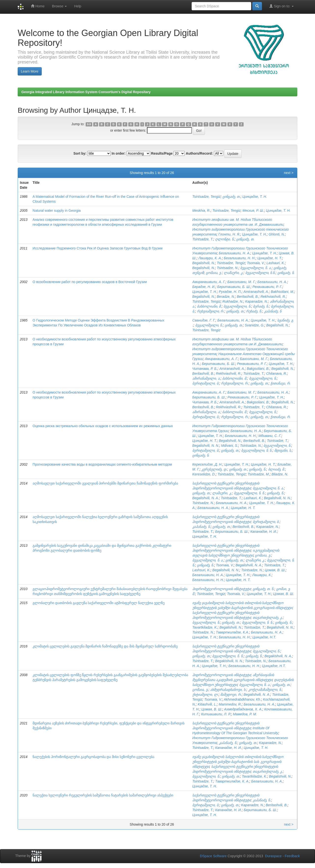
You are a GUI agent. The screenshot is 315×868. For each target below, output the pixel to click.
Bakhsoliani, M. (282, 292)
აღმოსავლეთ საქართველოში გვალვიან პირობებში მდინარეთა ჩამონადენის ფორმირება (105, 483)
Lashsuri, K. (201, 570)
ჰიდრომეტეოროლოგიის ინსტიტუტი (222, 589)
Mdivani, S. (230, 446)
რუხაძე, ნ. (254, 311)
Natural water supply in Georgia (57, 211)
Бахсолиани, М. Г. (242, 282)
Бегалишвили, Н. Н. (240, 258)
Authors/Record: (199, 153)
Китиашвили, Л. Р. (216, 714)
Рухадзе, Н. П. (230, 292)
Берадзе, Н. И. (204, 287)
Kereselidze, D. (204, 474)
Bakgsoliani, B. (258, 369)
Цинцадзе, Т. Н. (255, 197)
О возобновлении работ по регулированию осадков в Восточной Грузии (90, 282)
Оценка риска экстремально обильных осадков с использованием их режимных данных (103, 426)
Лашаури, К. (262, 575)
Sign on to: (282, 6)
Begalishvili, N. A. (206, 498)
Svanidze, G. (254, 325)
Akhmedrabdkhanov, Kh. (242, 699)
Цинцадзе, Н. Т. (270, 258)
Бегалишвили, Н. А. (235, 253)
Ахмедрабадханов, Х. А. (243, 709)
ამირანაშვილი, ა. (206, 378)
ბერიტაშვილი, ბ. (206, 383)
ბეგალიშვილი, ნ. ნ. (257, 450)
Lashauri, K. (276, 263)
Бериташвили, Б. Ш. (234, 287)
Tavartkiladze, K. (205, 627)
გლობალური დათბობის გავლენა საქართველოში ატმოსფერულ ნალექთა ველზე (99, 603)
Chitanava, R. (277, 373)
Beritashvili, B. (248, 297)
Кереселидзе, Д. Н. (207, 464)
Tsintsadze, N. (227, 268)
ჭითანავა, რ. (281, 383)
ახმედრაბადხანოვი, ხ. (228, 690)
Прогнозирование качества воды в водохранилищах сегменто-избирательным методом (102, 464)
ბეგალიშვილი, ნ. (237, 306)
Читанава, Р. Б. (205, 369)
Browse (59, 6)
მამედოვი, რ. (231, 694)
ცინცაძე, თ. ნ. (263, 589)
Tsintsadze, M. (259, 474)
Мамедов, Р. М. (245, 714)
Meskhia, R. (201, 211)
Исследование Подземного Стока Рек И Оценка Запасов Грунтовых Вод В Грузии (98, 248)
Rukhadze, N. (233, 301)
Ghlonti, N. (277, 234)
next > (289, 173)
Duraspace (273, 856)
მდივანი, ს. (283, 450)
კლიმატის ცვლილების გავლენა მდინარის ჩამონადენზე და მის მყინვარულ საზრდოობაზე (105, 646)
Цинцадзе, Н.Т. (264, 637)
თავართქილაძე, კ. (268, 618)
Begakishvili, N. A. (278, 656)
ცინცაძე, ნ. (286, 273)
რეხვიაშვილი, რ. (211, 311)
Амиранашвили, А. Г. (209, 282)
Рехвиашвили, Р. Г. (267, 287)
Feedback (292, 856)
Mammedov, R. (230, 704)
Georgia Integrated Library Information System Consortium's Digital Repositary (86, 92)
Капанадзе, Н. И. (263, 532)
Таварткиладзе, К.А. (232, 632)
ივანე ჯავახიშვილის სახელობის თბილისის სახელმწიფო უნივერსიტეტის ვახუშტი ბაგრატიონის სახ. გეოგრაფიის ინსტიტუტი (238, 762)
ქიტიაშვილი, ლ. (205, 694)
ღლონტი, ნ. (225, 239)
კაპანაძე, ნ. (202, 527)
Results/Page (162, 153)
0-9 (89, 124)
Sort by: (80, 153)
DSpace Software (213, 856)
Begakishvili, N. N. (229, 661)
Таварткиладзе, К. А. (232, 781)
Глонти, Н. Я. (229, 234)
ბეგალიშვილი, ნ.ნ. (261, 273)
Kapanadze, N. (256, 301)
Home (38, 6)
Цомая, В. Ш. (275, 570)
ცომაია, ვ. (214, 273)
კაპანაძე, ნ (273, 311)
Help (78, 6)
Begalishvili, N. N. (206, 446)
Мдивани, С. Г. (270, 436)
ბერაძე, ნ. (261, 306)
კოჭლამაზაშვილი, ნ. (265, 690)
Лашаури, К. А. (210, 258)
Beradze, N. (226, 297)
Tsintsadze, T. (203, 239)
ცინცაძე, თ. (232, 197)
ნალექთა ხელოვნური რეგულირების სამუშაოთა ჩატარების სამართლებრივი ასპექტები (103, 795)
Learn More (30, 71)
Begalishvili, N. (204, 263)
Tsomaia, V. (256, 263)
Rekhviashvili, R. (273, 297)
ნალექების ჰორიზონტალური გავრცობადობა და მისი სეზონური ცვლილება (93, 757)
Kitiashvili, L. (207, 704)
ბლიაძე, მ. (277, 469)
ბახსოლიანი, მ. (209, 306)
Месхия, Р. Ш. (253, 211)
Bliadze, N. (280, 474)
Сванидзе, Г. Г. (204, 320)
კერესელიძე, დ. (214, 469)
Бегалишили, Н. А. (272, 282)
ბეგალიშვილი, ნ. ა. (256, 268)
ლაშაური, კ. (234, 273)
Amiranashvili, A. (256, 292)
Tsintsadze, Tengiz (206, 197)
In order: (119, 153)
